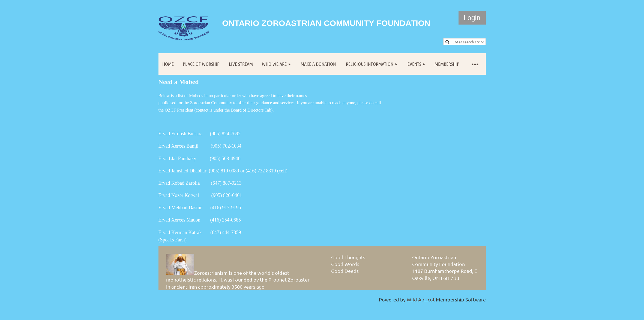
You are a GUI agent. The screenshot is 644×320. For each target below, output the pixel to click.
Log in (472, 18)
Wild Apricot (421, 299)
